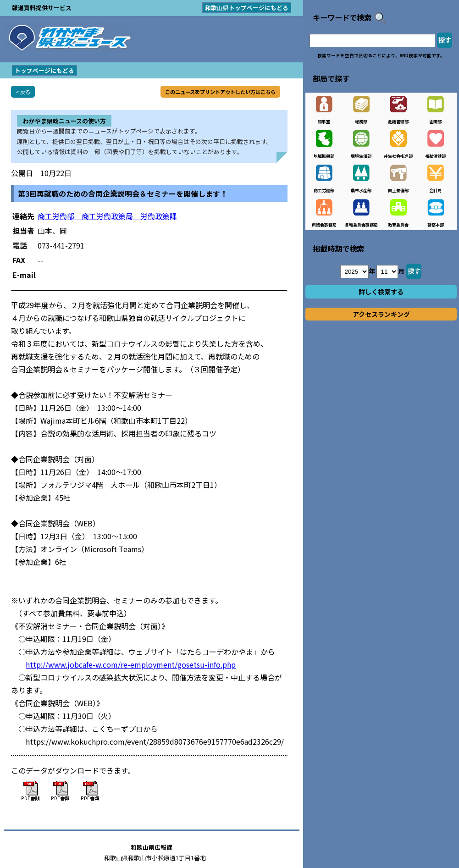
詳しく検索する (381, 292)
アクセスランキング (381, 314)
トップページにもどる (44, 70)
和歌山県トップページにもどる (247, 8)
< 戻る (23, 92)
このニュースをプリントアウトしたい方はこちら (220, 92)
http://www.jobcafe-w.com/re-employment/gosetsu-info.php (131, 664)
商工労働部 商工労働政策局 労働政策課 (107, 216)
